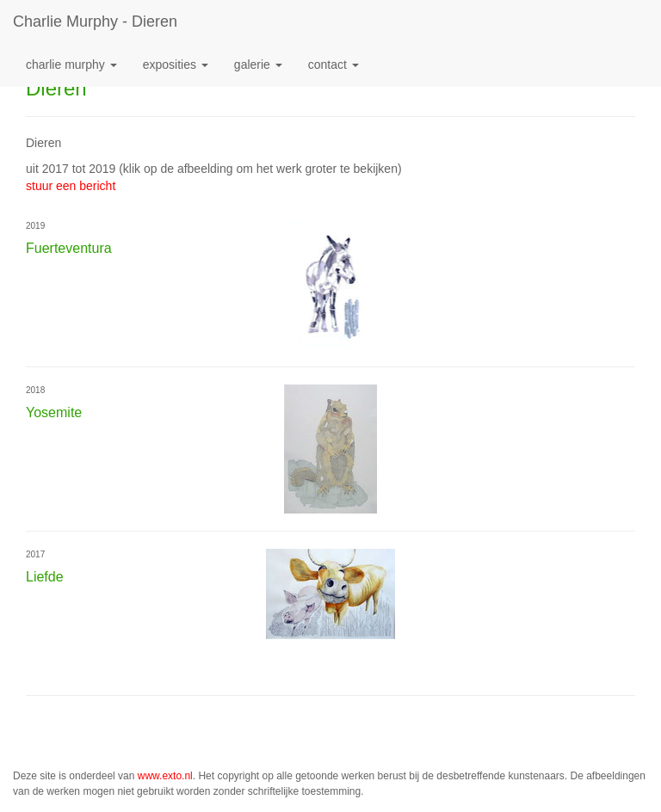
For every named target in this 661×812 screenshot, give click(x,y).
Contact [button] (334, 65)
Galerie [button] (258, 65)
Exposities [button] (176, 65)
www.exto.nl (165, 776)
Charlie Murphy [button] (71, 65)
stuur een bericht (71, 186)
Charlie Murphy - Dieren (95, 22)
